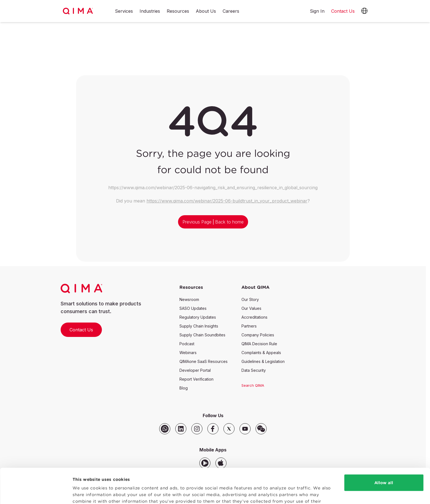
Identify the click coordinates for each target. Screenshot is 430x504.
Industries (150, 11)
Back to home (229, 222)
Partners (249, 326)
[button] (364, 11)
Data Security (254, 370)
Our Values (251, 308)
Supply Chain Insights (199, 326)
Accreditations (254, 317)
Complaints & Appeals (261, 353)
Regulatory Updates (198, 317)
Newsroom (189, 299)
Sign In (317, 11)
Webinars (188, 353)
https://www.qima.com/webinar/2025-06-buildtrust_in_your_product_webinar (227, 201)
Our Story (250, 299)
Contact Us (81, 330)
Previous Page (197, 222)
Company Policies (258, 335)
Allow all (384, 453)
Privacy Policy (200, 478)
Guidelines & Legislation (263, 361)
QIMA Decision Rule (259, 344)
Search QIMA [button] (253, 385)
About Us (206, 11)
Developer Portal (195, 370)
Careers (231, 11)
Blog (184, 388)
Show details (86, 493)
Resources (178, 11)
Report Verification (196, 379)
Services (124, 11)
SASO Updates (193, 308)
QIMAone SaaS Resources (204, 361)
